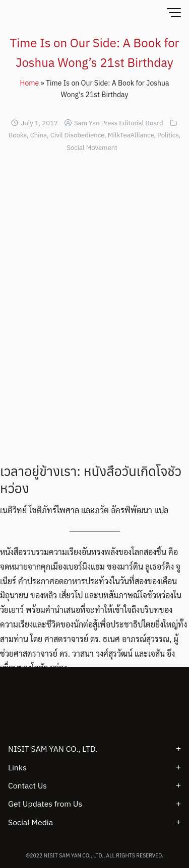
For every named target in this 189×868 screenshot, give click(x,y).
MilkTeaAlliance (131, 135)
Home (30, 83)
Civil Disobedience (77, 135)
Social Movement (92, 148)
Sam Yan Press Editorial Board (119, 123)
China (39, 135)
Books (18, 135)
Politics (168, 135)
